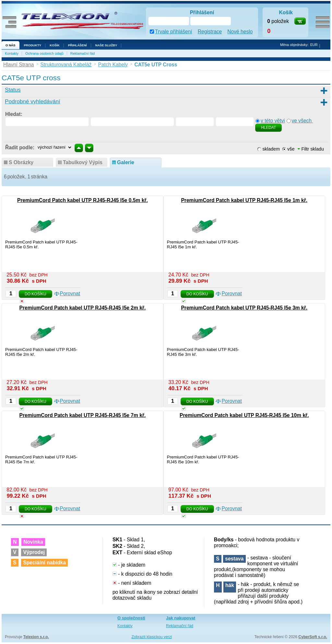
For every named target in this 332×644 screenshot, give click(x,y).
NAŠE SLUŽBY (106, 45)
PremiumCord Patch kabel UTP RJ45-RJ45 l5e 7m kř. (83, 415)
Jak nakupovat (181, 618)
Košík (54, 45)
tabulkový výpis (83, 162)
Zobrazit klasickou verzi (152, 637)
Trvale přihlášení (174, 32)
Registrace (210, 32)
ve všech (302, 121)
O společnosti (131, 618)
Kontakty (12, 53)
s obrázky (21, 162)
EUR (314, 45)
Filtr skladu (311, 149)
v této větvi (273, 121)
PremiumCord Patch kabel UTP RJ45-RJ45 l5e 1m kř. (244, 200)
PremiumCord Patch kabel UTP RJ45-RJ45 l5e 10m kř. (244, 415)
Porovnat (70, 294)
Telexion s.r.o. (36, 637)
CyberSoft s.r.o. (313, 637)
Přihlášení (77, 45)
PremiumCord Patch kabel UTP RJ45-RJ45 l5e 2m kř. (83, 308)
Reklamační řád (83, 53)
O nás (10, 45)
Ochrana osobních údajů (44, 53)
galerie (126, 162)
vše (291, 149)
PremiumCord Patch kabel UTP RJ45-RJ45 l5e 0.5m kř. (83, 200)
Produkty (32, 45)
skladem (271, 149)
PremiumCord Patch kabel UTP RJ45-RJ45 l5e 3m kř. (244, 308)
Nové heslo (240, 32)
